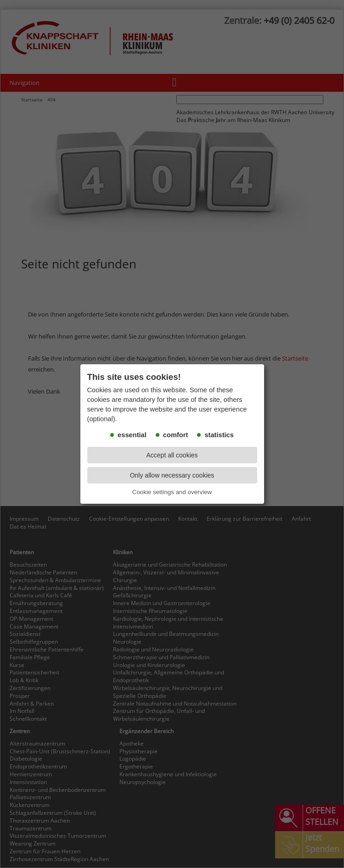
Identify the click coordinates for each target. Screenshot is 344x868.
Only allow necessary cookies (172, 475)
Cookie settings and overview (172, 492)
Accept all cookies (172, 455)
